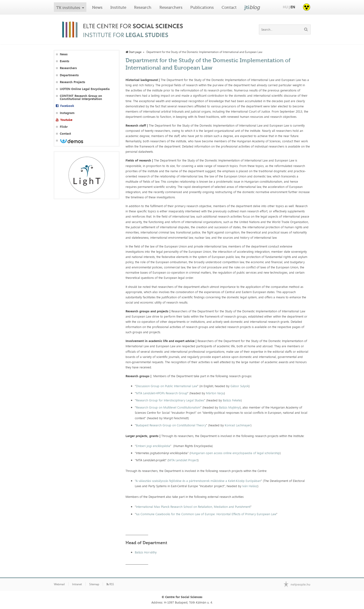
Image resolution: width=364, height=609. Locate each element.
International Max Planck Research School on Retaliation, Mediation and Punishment (193, 507)
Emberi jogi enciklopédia (153, 446)
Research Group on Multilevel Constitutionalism (168, 407)
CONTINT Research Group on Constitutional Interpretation (81, 97)
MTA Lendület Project (183, 460)
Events (65, 61)
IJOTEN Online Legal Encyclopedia (85, 89)
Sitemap (94, 584)
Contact (229, 7)
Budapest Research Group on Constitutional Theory (171, 425)
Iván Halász (250, 486)
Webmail (59, 584)
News (97, 7)
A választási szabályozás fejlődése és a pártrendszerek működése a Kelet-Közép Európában (198, 481)
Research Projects (72, 82)
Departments (69, 75)
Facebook (67, 106)
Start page (133, 52)
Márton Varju (215, 393)
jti (252, 7)
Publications (202, 7)
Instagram (67, 113)
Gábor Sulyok (240, 386)
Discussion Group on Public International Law (167, 386)
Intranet (77, 584)
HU (285, 7)
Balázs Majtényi (229, 407)
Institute (118, 7)
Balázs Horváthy (146, 552)
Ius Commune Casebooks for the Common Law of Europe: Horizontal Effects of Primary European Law (206, 514)
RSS (110, 584)
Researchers (171, 7)
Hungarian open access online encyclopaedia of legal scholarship (235, 453)
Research (143, 7)
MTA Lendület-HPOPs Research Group (162, 393)
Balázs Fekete (232, 400)
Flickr (64, 127)
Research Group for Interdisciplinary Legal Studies (170, 400)
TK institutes (68, 8)
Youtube (66, 120)
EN (293, 7)
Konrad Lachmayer (238, 425)
